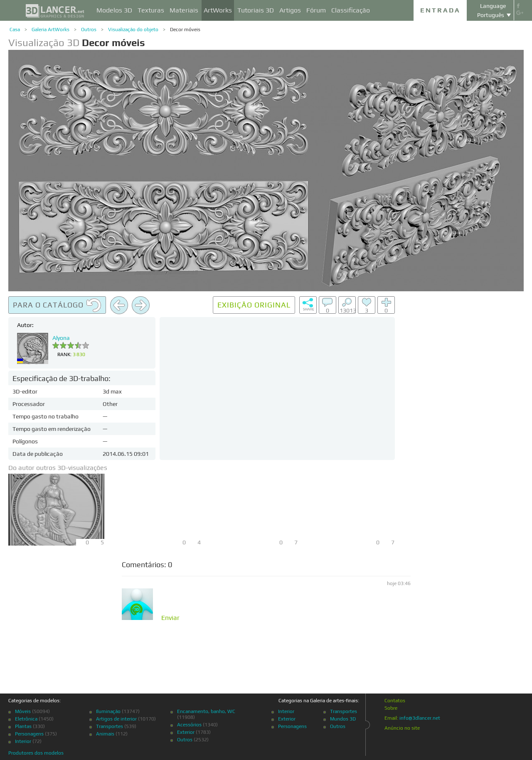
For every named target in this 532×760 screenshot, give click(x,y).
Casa (15, 30)
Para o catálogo (57, 305)
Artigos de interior (116, 719)
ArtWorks (218, 10)
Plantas (23, 726)
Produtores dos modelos (36, 753)
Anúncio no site (402, 728)
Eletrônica (26, 719)
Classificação (351, 10)
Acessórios (189, 725)
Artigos (290, 10)
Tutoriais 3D (256, 10)
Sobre (391, 708)
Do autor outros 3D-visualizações (58, 468)
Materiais (184, 10)
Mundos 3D (343, 719)
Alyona (61, 338)
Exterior (186, 732)
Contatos (395, 701)
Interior (23, 741)
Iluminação (108, 711)
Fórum (316, 10)
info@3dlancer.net (420, 718)
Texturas (151, 10)
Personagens (29, 734)
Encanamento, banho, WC (206, 711)
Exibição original (254, 305)
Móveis (23, 711)
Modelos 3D (114, 10)
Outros (89, 30)
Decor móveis (185, 30)
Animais (105, 734)
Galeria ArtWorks (50, 30)
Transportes (110, 726)
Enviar (170, 618)
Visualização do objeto (133, 30)
